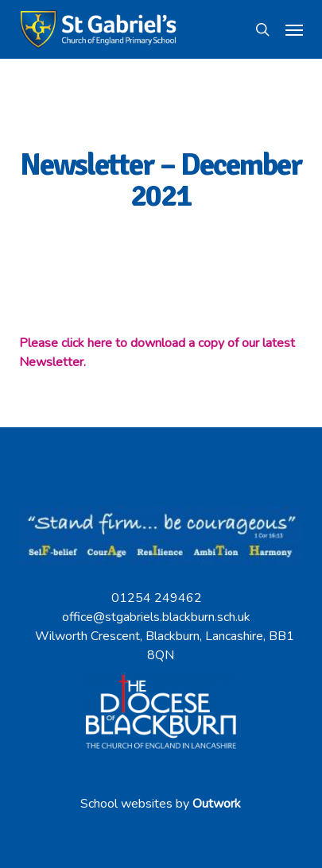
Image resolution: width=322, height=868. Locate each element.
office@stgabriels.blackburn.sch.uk (156, 617)
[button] (294, 29)
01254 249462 (157, 598)
